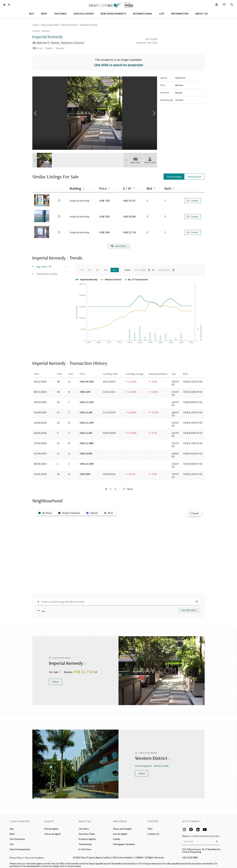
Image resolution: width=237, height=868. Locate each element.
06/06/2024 (40, 430)
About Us (85, 819)
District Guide (162, 764)
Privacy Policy (16, 855)
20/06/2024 (40, 420)
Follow (55, 679)
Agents (49, 819)
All (115, 268)
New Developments (20, 847)
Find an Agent (51, 826)
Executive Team (87, 831)
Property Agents (87, 836)
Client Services (20, 819)
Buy (12, 826)
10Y (106, 268)
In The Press (85, 847)
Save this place (189, 608)
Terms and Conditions (34, 855)
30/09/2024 (40, 400)
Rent (12, 831)
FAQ (150, 826)
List (12, 842)
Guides (117, 836)
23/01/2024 (40, 472)
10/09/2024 (40, 410)
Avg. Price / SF (44, 264)
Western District (69, 25)
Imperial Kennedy (89, 25)
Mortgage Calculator (124, 842)
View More (119, 244)
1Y (82, 268)
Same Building (174, 174)
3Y (90, 268)
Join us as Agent (52, 831)
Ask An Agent (120, 831)
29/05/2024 (40, 441)
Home (35, 25)
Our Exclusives (17, 836)
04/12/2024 (40, 379)
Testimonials (85, 842)
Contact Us (153, 831)
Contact (193, 198)
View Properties (144, 764)
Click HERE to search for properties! (119, 63)
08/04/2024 (40, 461)
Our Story (84, 826)
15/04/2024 (40, 451)
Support (153, 819)
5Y (97, 268)
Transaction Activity (47, 271)
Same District (194, 174)
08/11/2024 (40, 389)
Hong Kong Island (50, 25)
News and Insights (123, 826)
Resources (120, 819)
